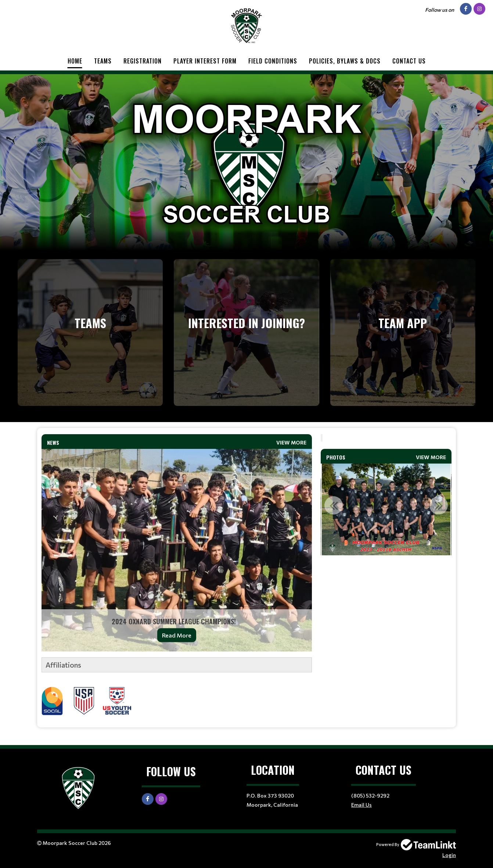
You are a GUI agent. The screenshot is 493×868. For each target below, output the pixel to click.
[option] (386, 509)
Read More (177, 635)
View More (291, 442)
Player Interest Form (205, 61)
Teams (103, 61)
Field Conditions (273, 61)
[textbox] (177, 687)
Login (449, 855)
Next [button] (439, 505)
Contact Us (409, 61)
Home (75, 61)
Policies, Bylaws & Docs (345, 61)
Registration (143, 61)
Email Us (361, 805)
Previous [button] (334, 505)
